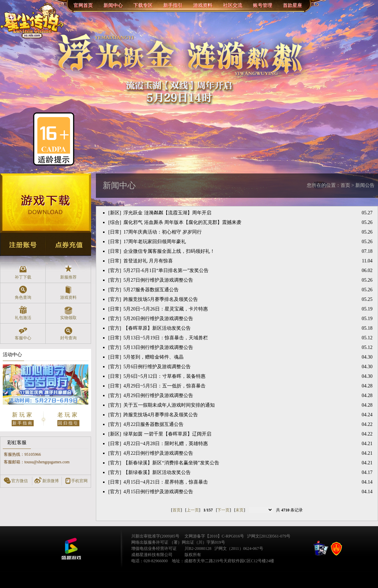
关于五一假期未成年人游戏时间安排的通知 (169, 405)
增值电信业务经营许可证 (154, 549)
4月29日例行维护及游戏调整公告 (158, 395)
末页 (240, 510)
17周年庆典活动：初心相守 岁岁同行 (163, 232)
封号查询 (68, 333)
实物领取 (68, 313)
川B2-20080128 (198, 549)
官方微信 (20, 481)
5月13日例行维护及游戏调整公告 (158, 347)
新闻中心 (113, 5)
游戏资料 (203, 5)
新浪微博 (51, 481)
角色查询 (23, 293)
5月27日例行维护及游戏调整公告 (158, 280)
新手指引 (173, 5)
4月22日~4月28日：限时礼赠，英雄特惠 (166, 444)
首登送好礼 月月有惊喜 (148, 261)
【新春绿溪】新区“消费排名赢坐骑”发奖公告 (171, 463)
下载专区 (143, 5)
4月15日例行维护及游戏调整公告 (158, 492)
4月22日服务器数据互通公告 (153, 424)
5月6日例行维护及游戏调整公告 (157, 367)
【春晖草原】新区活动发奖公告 (157, 328)
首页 (177, 510)
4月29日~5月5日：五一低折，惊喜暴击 (164, 386)
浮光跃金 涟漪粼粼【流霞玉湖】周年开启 (167, 213)
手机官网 (79, 481)
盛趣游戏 (71, 549)
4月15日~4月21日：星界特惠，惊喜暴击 (166, 482)
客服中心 (23, 333)
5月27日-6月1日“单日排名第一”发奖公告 (166, 270)
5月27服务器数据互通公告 (151, 290)
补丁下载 (23, 273)
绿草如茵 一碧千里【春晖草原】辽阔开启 (167, 434)
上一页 (193, 510)
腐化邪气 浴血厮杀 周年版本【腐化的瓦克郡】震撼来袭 (182, 222)
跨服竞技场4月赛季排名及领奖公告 (161, 415)
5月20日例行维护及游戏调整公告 (158, 319)
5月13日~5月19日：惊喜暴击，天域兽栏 (166, 338)
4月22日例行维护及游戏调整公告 (158, 453)
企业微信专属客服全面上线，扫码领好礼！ (169, 251)
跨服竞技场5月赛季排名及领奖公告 (161, 299)
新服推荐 (68, 273)
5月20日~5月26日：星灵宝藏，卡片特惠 (166, 309)
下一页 (223, 510)
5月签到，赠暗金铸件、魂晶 (153, 357)
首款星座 (292, 5)
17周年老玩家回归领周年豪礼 (155, 242)
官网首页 (83, 5)
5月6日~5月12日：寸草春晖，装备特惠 (164, 376)
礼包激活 (23, 313)
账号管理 (263, 5)
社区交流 (233, 5)
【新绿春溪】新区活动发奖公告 (157, 472)
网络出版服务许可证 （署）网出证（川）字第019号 (178, 542)
